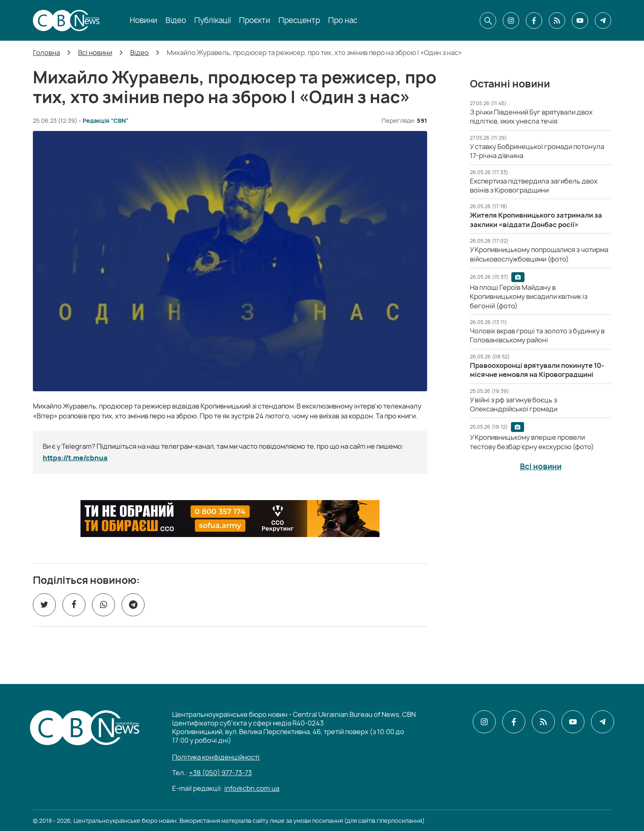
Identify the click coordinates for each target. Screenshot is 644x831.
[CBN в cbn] (557, 21)
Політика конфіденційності (216, 757)
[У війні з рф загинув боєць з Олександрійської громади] (514, 404)
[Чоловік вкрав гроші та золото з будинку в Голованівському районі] (537, 335)
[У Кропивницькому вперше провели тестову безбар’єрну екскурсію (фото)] (532, 442)
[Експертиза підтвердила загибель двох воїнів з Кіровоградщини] (534, 186)
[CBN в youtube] (580, 21)
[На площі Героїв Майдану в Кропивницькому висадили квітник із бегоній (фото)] (529, 297)
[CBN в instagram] (511, 21)
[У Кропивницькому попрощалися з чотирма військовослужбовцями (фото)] (539, 254)
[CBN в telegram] (603, 21)
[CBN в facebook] (534, 21)
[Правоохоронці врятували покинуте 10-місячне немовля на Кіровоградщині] (537, 370)
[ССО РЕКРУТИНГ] (230, 519)
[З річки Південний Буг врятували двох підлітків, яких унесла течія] (531, 117)
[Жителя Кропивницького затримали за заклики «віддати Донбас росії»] (536, 220)
